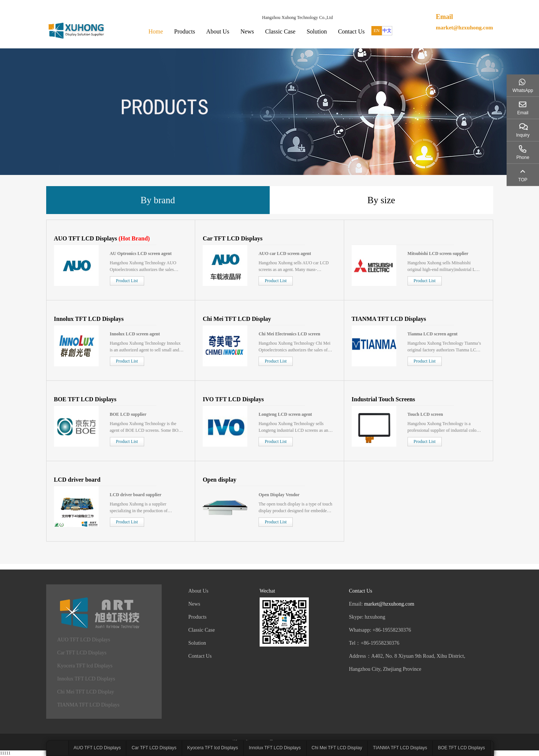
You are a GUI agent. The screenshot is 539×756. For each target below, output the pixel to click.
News (247, 31)
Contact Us (351, 31)
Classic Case (280, 31)
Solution (317, 31)
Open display (219, 480)
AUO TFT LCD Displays (86, 238)
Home (156, 31)
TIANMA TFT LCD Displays (389, 319)
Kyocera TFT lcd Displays (85, 666)
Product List (127, 281)
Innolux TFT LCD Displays (89, 319)
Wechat (267, 591)
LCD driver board (77, 480)
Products (185, 31)
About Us (218, 31)
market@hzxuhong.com (465, 28)
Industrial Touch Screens (383, 399)
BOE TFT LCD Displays (85, 399)
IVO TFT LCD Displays (233, 399)
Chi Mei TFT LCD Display (237, 319)
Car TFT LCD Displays (232, 238)
